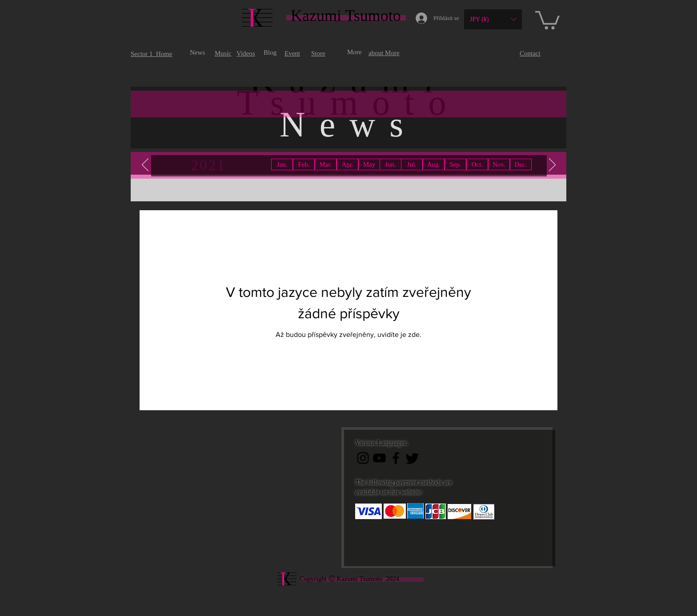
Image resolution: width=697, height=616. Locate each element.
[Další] (552, 165)
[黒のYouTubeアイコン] (379, 458)
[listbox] (493, 19)
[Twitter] (412, 458)
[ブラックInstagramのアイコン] (363, 458)
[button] (493, 19)
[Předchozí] (145, 165)
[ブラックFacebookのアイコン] (396, 458)
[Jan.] (282, 164)
